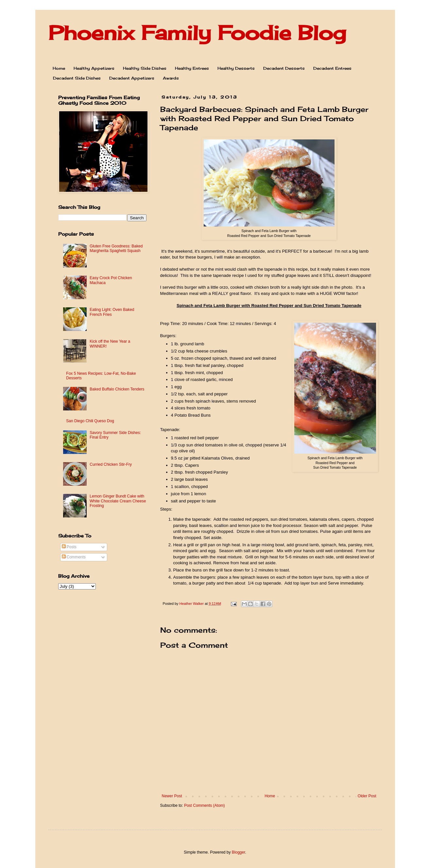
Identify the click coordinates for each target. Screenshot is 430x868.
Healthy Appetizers (94, 68)
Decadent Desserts (284, 68)
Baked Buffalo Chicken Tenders (117, 389)
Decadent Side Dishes (77, 78)
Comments (74, 557)
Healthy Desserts (236, 68)
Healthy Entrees (192, 68)
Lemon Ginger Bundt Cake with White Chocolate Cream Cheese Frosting (118, 501)
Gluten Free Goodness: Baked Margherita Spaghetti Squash (116, 248)
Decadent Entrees (332, 68)
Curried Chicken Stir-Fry (111, 464)
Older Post (367, 796)
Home (59, 68)
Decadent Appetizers (132, 78)
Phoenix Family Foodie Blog (197, 33)
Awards (171, 78)
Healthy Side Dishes (145, 68)
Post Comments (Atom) (205, 805)
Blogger (239, 852)
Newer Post (172, 796)
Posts (69, 547)
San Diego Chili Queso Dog (90, 421)
